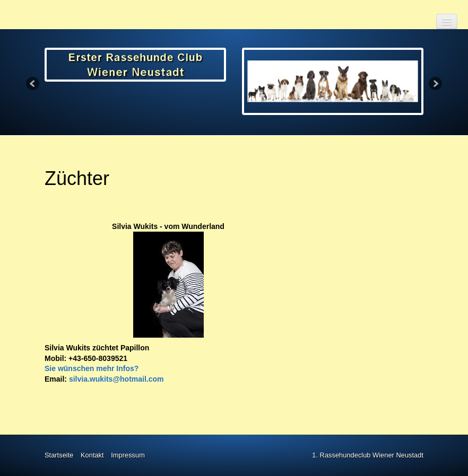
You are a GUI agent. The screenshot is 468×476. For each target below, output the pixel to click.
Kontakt (92, 455)
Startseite (59, 455)
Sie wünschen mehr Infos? (92, 368)
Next (435, 84)
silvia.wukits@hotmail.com (116, 379)
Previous (33, 84)
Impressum (128, 455)
